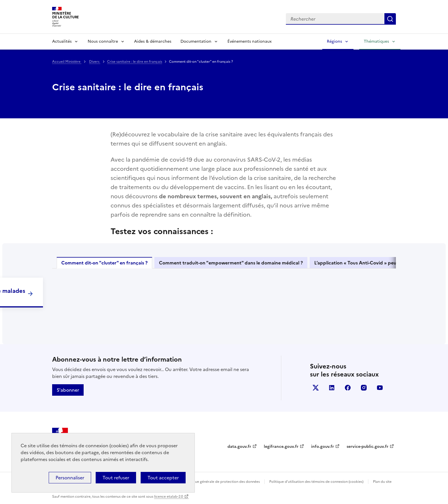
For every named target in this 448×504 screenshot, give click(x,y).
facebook (348, 388)
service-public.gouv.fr (368, 447)
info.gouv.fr (323, 447)
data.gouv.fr (239, 447)
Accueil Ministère (67, 62)
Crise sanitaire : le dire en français (135, 62)
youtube (380, 388)
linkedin (332, 388)
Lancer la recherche (390, 19)
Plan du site (382, 482)
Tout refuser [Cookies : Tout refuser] (116, 478)
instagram (364, 388)
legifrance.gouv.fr (281, 447)
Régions (334, 41)
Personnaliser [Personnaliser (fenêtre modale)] (70, 478)
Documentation (196, 41)
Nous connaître (103, 41)
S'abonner (68, 390)
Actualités (62, 41)
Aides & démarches (153, 41)
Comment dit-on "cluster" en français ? (104, 263)
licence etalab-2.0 (169, 497)
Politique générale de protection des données (222, 482)
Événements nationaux (249, 41)
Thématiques (376, 41)
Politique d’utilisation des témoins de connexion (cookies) (316, 482)
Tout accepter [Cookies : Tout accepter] (163, 478)
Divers (95, 62)
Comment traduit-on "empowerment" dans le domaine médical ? (231, 263)
